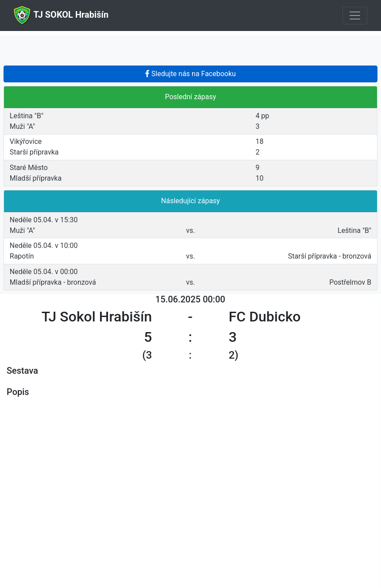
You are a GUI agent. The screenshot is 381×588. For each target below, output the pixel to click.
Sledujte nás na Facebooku (190, 74)
